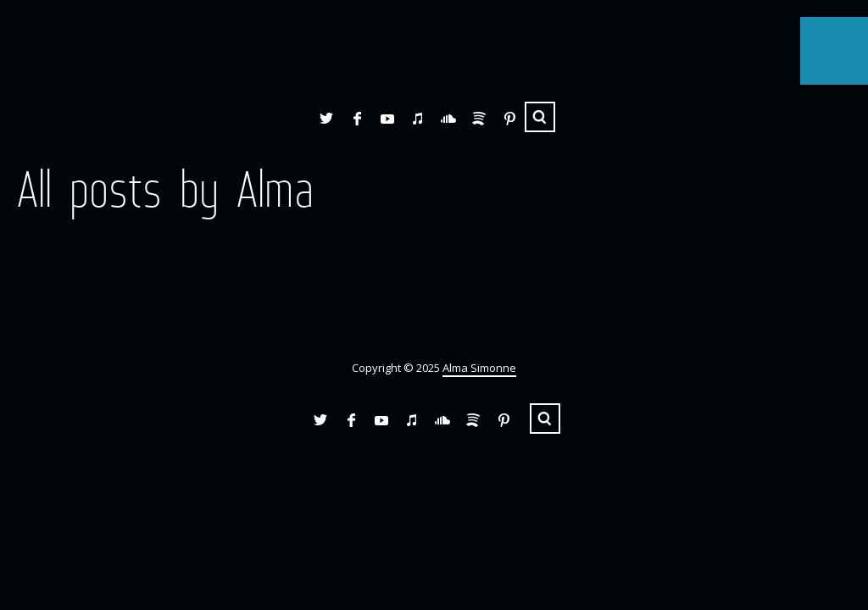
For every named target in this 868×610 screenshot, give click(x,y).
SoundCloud (448, 119)
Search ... (540, 117)
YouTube (387, 119)
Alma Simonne (479, 368)
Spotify (479, 119)
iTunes (418, 119)
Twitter (326, 119)
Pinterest (509, 119)
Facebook (357, 119)
